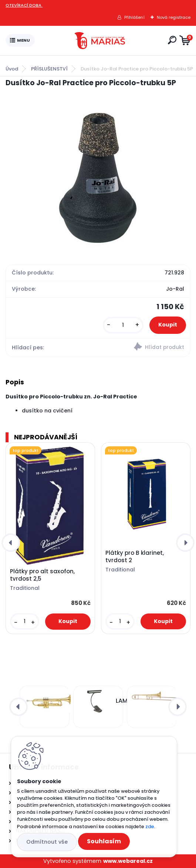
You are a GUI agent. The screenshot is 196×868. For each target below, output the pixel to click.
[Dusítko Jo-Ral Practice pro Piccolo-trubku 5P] (98, 175)
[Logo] (100, 41)
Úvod (12, 69)
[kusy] (123, 325)
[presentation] (11, 543)
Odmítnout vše (47, 842)
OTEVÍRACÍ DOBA (24, 5)
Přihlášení (134, 17)
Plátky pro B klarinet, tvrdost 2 (135, 557)
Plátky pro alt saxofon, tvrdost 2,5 (42, 575)
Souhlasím (104, 841)
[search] (172, 40)
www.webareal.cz (128, 861)
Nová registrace (174, 17)
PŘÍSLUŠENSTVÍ (49, 69)
